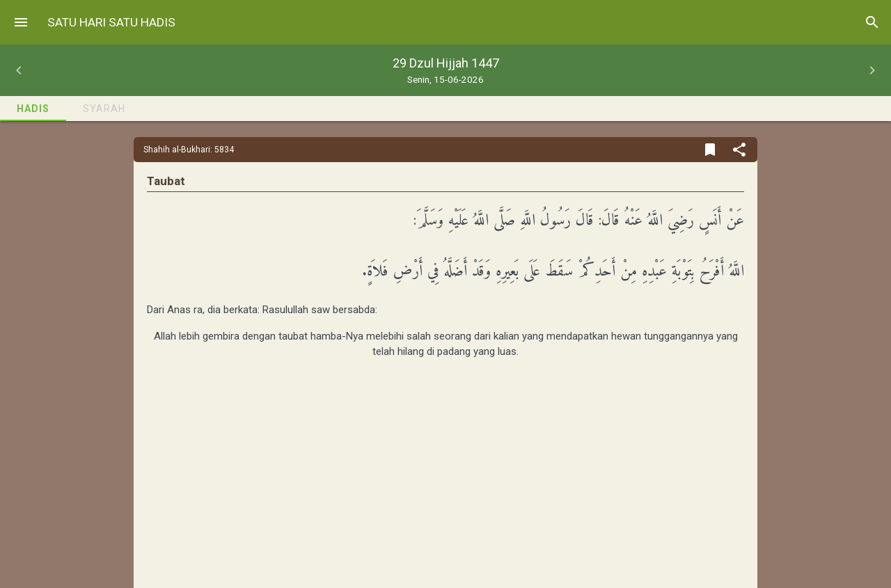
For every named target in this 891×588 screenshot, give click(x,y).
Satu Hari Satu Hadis (111, 22)
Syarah (104, 109)
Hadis (33, 109)
